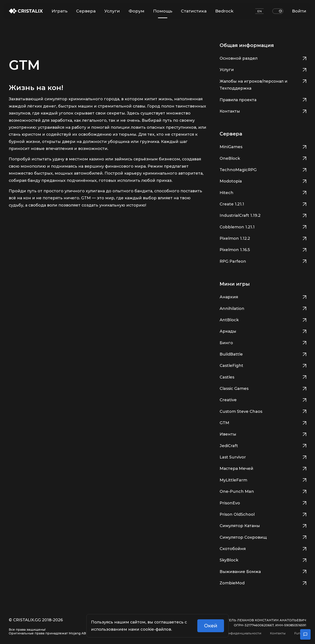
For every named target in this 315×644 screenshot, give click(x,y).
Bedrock (224, 11)
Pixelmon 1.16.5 (263, 249)
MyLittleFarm (263, 480)
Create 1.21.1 (263, 204)
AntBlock (263, 319)
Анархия (263, 296)
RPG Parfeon (263, 261)
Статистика (194, 11)
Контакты (263, 111)
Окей (211, 626)
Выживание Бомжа (263, 571)
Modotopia (263, 181)
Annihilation (263, 308)
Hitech (263, 192)
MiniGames (263, 146)
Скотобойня (263, 548)
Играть (59, 11)
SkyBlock (263, 560)
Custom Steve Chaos (263, 411)
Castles (263, 377)
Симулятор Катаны (263, 525)
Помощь (163, 13)
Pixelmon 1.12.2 (263, 238)
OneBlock (263, 158)
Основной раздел (263, 58)
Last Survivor (263, 457)
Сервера (86, 11)
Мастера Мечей (263, 468)
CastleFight (263, 365)
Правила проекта (263, 99)
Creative (263, 399)
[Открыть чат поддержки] (305, 634)
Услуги (112, 11)
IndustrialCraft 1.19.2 (263, 215)
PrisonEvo (263, 503)
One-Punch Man (263, 491)
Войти (299, 11)
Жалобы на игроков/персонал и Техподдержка (263, 84)
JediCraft (263, 445)
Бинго (263, 342)
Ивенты (263, 434)
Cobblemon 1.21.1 (263, 227)
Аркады (263, 331)
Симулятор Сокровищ (263, 537)
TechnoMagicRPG (263, 169)
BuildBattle (263, 354)
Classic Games (263, 388)
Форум (136, 11)
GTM (263, 422)
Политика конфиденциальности (234, 633)
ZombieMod (263, 582)
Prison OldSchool (263, 514)
